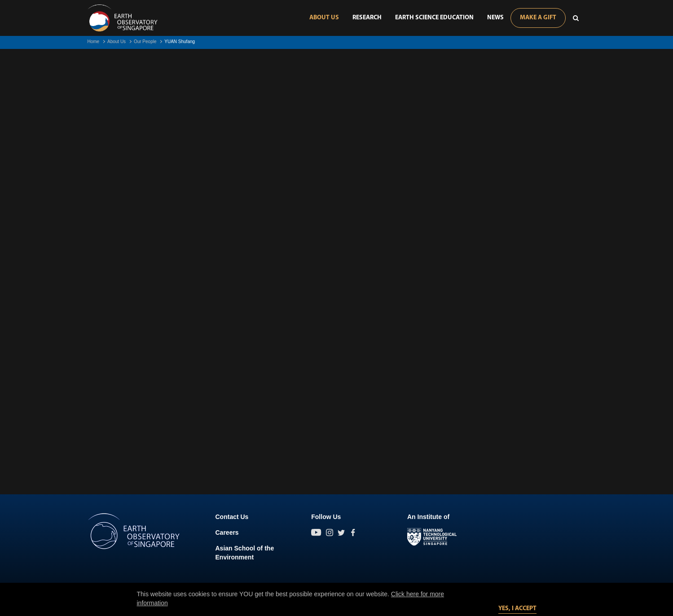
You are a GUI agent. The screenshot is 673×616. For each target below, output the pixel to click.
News (495, 18)
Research (367, 18)
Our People (145, 42)
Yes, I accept (517, 609)
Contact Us (232, 517)
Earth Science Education (434, 18)
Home (94, 42)
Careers (227, 532)
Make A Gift (538, 18)
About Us (324, 18)
